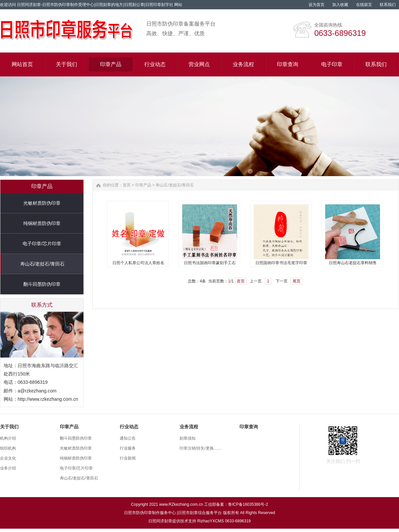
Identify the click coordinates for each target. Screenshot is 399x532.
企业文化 (8, 458)
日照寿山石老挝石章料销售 (353, 263)
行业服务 (128, 448)
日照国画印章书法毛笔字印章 (281, 263)
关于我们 (9, 427)
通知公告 (128, 438)
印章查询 (249, 427)
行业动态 (129, 427)
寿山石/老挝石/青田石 (43, 264)
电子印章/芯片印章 (42, 244)
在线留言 (364, 5)
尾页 (297, 281)
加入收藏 (340, 5)
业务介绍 (8, 468)
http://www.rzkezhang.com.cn (48, 399)
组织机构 (8, 448)
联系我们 (388, 5)
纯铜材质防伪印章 (42, 223)
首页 (127, 185)
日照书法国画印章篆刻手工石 (210, 263)
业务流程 (189, 427)
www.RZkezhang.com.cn (181, 504)
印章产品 (143, 185)
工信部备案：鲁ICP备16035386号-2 (236, 504)
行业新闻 (128, 458)
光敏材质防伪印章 (42, 203)
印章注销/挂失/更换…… (201, 448)
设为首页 (317, 5)
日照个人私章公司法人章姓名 (138, 263)
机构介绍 (8, 438)
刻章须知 (188, 438)
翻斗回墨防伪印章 (42, 284)
